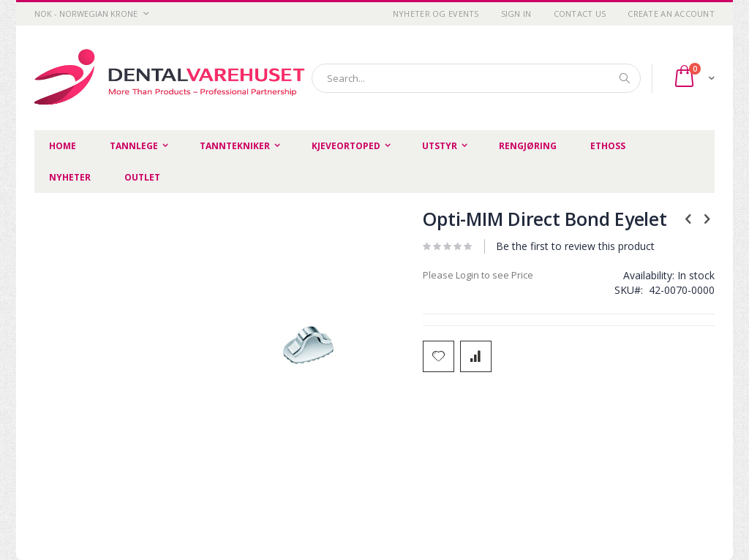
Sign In (516, 14)
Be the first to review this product (575, 246)
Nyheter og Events (436, 14)
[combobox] (476, 78)
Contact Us (580, 14)
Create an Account (671, 14)
